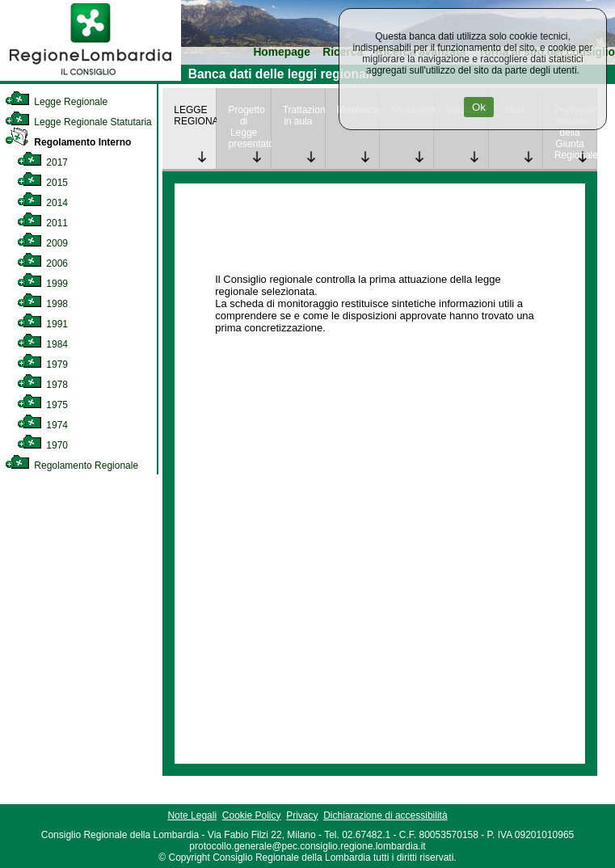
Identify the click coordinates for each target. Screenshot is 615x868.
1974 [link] (42, 425)
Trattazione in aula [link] (304, 116)
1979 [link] (42, 364)
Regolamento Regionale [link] (72, 466)
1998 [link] (42, 304)
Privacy (302, 815)
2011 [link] (42, 223)
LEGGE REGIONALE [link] (195, 116)
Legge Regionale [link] (56, 102)
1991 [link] (42, 324)
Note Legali (192, 815)
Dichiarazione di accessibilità (385, 815)
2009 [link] (42, 243)
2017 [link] (42, 162)
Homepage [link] (282, 52)
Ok (479, 107)
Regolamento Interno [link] (68, 142)
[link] (91, 78)
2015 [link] (42, 183)
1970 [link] (42, 445)
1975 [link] (42, 405)
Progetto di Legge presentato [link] (249, 127)
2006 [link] (42, 263)
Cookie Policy (252, 815)
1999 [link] (42, 284)
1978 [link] (42, 385)
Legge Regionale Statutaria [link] (78, 122)
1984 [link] (42, 344)
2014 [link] (42, 203)
